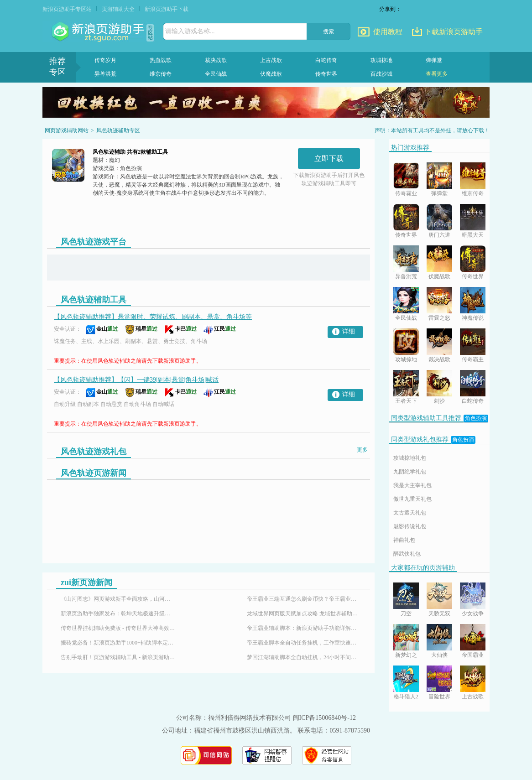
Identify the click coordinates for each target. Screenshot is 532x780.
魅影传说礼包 (410, 526)
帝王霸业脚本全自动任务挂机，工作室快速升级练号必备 (304, 643)
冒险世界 (439, 697)
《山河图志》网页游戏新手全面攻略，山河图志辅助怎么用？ (118, 599)
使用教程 (388, 32)
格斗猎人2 (406, 697)
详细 (349, 331)
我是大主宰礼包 (412, 485)
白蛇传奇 (326, 60)
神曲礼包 (404, 540)
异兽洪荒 (105, 74)
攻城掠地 (381, 60)
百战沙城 (381, 74)
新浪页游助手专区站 (67, 9)
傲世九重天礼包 (412, 499)
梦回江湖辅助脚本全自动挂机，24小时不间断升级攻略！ (304, 657)
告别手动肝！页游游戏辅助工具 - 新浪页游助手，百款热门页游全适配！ (118, 657)
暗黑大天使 (473, 236)
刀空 (406, 614)
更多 (362, 450)
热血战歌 (161, 60)
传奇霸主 (473, 359)
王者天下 (406, 401)
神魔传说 (473, 318)
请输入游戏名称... (190, 31)
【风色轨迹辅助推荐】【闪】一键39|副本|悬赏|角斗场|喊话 (136, 380)
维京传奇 (161, 74)
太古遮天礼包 (410, 513)
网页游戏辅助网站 (67, 130)
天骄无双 (439, 614)
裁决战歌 (216, 60)
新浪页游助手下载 (167, 9)
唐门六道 (439, 235)
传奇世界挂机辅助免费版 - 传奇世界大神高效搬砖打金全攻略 (118, 628)
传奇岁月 (105, 60)
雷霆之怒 (439, 318)
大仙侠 (439, 655)
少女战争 (473, 614)
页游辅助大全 (118, 9)
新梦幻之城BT (406, 656)
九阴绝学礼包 (410, 472)
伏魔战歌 (271, 74)
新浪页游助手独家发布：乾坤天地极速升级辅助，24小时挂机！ (118, 614)
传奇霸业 (406, 193)
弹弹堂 (434, 60)
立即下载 (329, 159)
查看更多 (437, 74)
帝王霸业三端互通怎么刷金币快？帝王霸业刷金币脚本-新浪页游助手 (304, 599)
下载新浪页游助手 (454, 32)
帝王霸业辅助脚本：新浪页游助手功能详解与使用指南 (304, 628)
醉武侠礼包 (407, 554)
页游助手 (99, 32)
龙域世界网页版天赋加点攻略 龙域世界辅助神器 (304, 614)
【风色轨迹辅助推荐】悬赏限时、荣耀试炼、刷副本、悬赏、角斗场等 (153, 317)
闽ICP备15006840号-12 (324, 718)
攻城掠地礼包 (410, 458)
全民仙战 (216, 74)
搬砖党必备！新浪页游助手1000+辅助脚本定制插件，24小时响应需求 (118, 643)
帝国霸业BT (473, 656)
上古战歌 (271, 60)
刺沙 (439, 401)
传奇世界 (326, 74)
